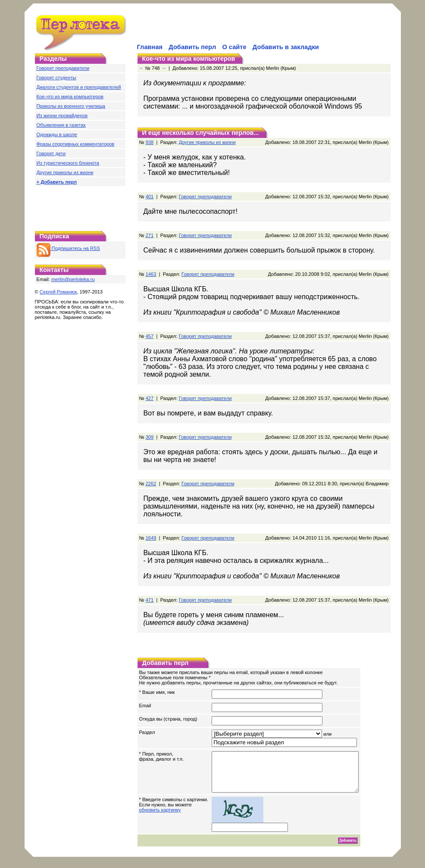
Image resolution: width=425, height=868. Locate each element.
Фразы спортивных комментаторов (76, 144)
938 (150, 142)
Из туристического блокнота (68, 163)
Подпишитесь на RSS (68, 248)
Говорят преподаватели (63, 68)
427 (150, 398)
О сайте (234, 47)
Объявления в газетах (61, 125)
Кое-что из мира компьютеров (70, 97)
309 (150, 437)
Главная (150, 47)
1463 (151, 274)
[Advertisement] (237, 28)
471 (150, 600)
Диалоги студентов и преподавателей (79, 87)
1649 (151, 538)
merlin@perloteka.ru (73, 279)
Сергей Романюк (58, 292)
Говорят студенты (56, 78)
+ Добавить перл (57, 182)
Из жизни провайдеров (62, 116)
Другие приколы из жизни (65, 172)
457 (150, 336)
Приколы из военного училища (71, 106)
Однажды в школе (57, 134)
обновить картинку (160, 818)
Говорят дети (51, 153)
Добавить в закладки (286, 47)
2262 (151, 484)
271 (150, 235)
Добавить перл (192, 47)
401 (150, 197)
